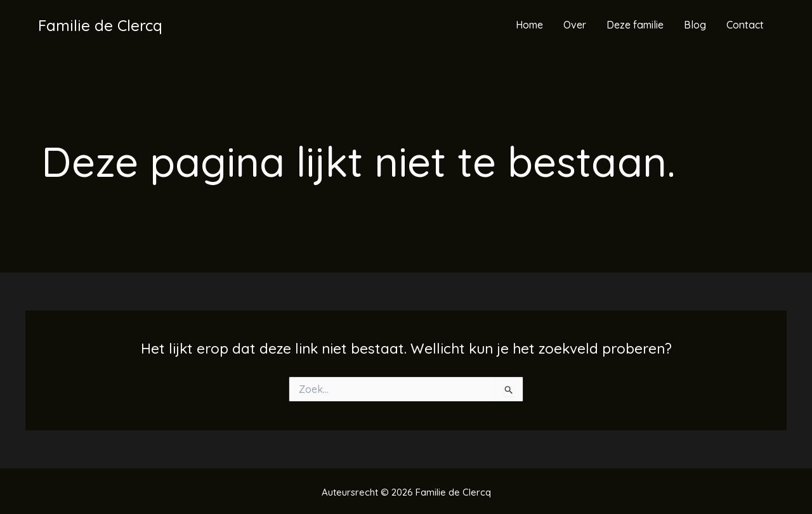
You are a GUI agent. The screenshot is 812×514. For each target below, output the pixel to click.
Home (529, 25)
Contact (745, 25)
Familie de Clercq (100, 25)
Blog (695, 25)
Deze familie (635, 25)
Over (575, 25)
